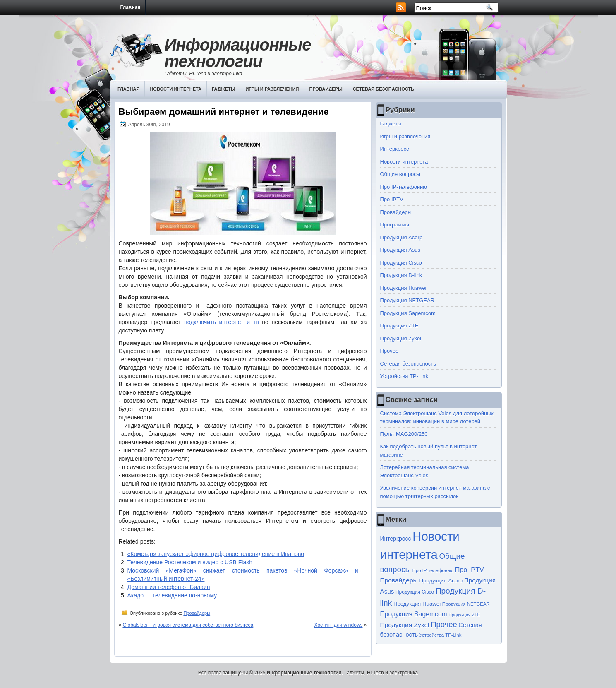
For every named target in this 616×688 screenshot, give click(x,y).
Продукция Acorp (401, 237)
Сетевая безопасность (384, 89)
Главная (131, 7)
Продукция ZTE (399, 326)
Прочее (389, 351)
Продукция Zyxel (401, 338)
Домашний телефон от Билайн (169, 587)
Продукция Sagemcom (408, 313)
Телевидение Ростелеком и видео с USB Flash (190, 562)
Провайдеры (326, 89)
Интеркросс (395, 149)
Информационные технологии (238, 53)
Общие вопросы (400, 174)
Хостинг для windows (339, 625)
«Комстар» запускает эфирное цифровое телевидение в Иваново (216, 554)
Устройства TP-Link (404, 376)
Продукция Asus (400, 250)
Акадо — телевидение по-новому (172, 595)
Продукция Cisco (401, 263)
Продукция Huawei (403, 288)
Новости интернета (176, 89)
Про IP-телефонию (404, 187)
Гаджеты (224, 89)
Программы (395, 225)
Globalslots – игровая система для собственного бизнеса (188, 625)
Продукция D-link (401, 275)
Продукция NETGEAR (407, 300)
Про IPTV (392, 199)
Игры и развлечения (272, 89)
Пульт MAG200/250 (404, 434)
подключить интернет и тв (221, 322)
